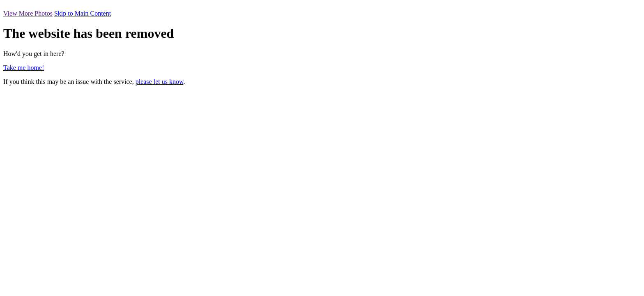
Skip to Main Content (83, 13)
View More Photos (28, 13)
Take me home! (24, 68)
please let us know (160, 82)
